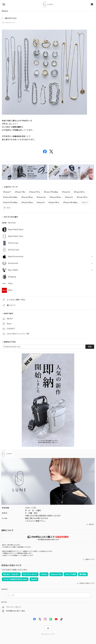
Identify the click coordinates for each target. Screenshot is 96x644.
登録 (90, 347)
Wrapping (12, 277)
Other (10, 283)
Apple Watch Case (16, 236)
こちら (28, 521)
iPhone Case (13, 243)
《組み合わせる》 (11, 18)
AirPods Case (14, 250)
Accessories (13, 263)
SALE (10, 290)
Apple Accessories (16, 256)
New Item (12, 223)
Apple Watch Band (16, 229)
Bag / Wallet (13, 270)
